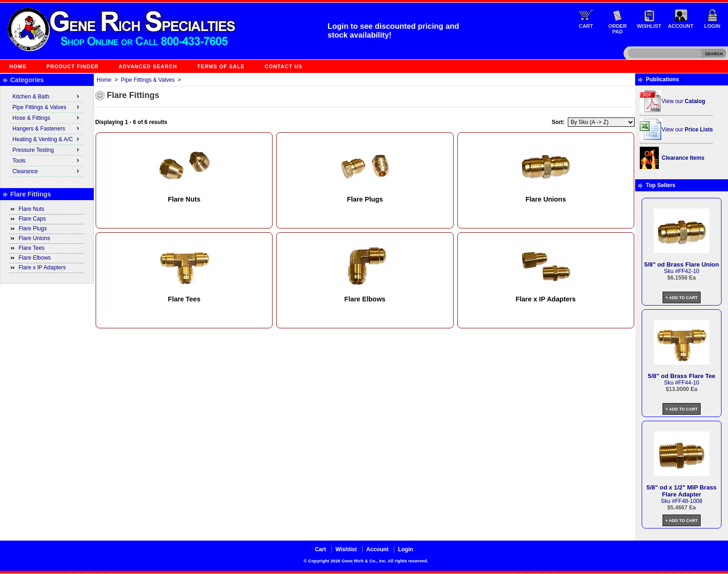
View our (683, 101)
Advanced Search (148, 66)
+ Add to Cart (681, 298)
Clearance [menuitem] (47, 171)
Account (681, 26)
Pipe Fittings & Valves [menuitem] (47, 107)
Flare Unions (34, 238)
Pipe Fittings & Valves (148, 80)
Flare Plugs (33, 228)
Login (712, 26)
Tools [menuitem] (47, 160)
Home (18, 66)
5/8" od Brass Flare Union (682, 264)
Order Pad (617, 29)
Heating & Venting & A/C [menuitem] (47, 139)
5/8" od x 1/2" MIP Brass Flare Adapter (682, 491)
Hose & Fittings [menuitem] (47, 117)
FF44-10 (689, 383)
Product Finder (72, 66)
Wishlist (649, 26)
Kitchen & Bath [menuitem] (47, 96)
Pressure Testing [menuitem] (47, 150)
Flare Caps (32, 219)
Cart (586, 26)
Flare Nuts (31, 209)
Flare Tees (32, 248)
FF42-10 (689, 271)
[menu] (47, 134)
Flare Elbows (35, 258)
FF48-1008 (689, 501)
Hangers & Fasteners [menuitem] (47, 128)
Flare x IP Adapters (42, 267)
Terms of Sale (221, 66)
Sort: (558, 122)
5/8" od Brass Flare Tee (681, 376)
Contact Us (283, 66)
